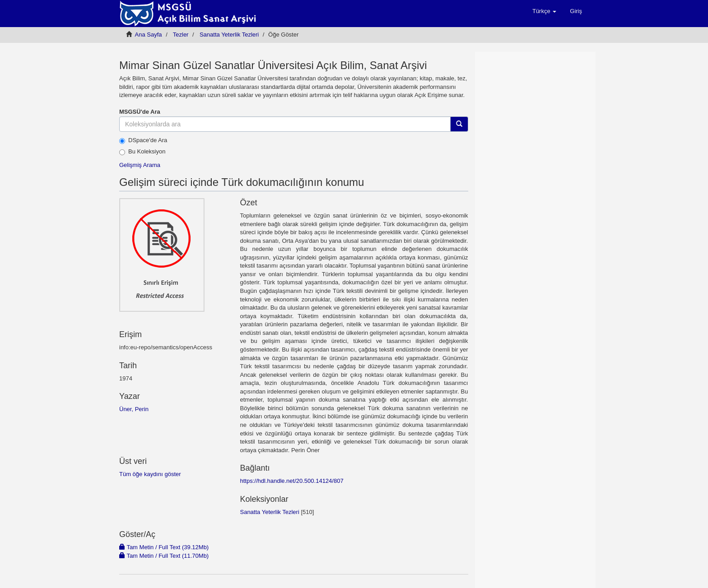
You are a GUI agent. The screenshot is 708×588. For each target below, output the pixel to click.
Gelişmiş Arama (140, 165)
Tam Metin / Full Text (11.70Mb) (164, 556)
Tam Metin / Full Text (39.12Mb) (164, 547)
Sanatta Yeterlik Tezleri (229, 35)
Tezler (181, 35)
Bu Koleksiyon (142, 152)
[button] (544, 11)
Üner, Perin (134, 409)
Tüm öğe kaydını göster (150, 474)
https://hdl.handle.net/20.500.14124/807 (291, 481)
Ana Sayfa (149, 35)
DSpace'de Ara (143, 140)
